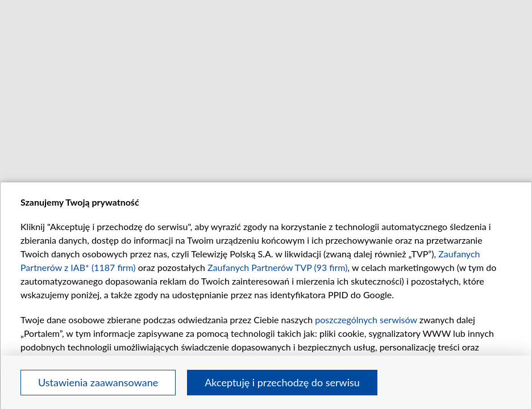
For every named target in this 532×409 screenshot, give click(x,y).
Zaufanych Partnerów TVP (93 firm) (278, 267)
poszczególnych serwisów (366, 320)
